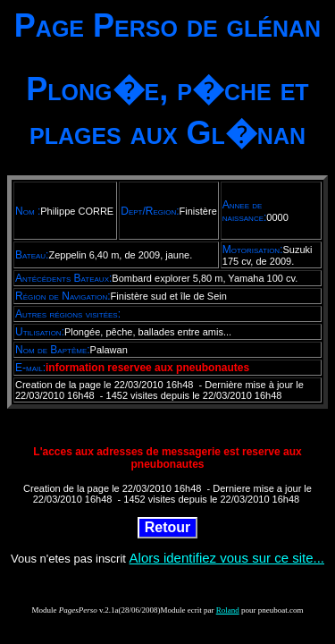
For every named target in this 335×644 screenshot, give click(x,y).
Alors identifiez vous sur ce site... (227, 558)
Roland (228, 610)
